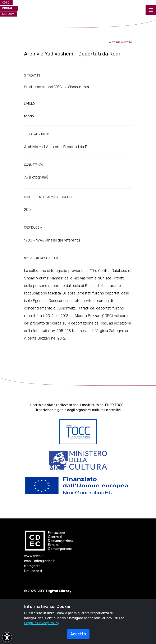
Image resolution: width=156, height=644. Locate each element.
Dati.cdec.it (33, 571)
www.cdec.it (34, 556)
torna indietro (120, 42)
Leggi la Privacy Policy (42, 623)
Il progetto (32, 566)
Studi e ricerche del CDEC (43, 87)
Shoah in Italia (79, 87)
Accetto (78, 634)
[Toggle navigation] (151, 10)
